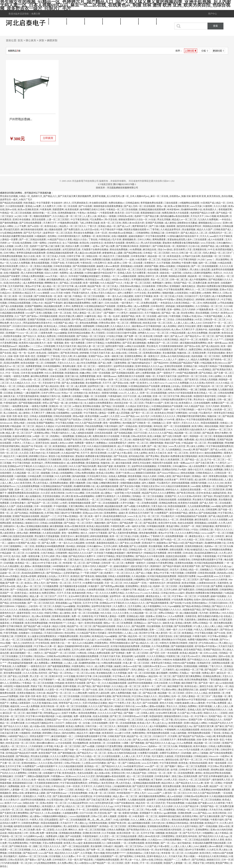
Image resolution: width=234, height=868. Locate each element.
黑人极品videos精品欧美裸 (88, 253)
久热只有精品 (48, 553)
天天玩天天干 (197, 216)
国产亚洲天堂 (192, 380)
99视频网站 (108, 580)
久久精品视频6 (139, 576)
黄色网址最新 (69, 366)
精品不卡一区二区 (189, 340)
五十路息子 (189, 830)
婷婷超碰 (171, 306)
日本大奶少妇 (158, 823)
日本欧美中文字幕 (188, 770)
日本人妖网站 (215, 376)
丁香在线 (93, 240)
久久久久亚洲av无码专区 (203, 383)
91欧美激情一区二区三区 (148, 260)
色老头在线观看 (186, 523)
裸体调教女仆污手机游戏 (174, 640)
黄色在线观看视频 (40, 263)
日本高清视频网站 (52, 366)
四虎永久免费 (72, 246)
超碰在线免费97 (83, 460)
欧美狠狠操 (81, 630)
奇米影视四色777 (58, 623)
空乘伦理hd (163, 286)
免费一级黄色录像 (31, 556)
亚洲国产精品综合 (212, 650)
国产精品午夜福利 (182, 476)
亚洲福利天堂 (204, 663)
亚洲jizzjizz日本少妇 (93, 513)
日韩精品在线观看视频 (20, 303)
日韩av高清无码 (139, 436)
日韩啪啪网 (50, 363)
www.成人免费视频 (30, 706)
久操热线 (169, 756)
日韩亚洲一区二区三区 (95, 420)
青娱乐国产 (136, 710)
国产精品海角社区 (75, 380)
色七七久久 (16, 323)
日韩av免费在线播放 (85, 473)
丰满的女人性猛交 (9, 260)
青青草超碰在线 (157, 490)
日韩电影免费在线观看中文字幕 (177, 400)
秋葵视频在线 (72, 373)
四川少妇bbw (149, 350)
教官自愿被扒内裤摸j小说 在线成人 (215, 616)
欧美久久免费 (139, 446)
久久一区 (37, 383)
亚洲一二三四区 (66, 790)
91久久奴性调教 (63, 476)
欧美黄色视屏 (72, 209)
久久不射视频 (164, 263)
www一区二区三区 (29, 333)
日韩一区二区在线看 (67, 206)
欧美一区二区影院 (46, 830)
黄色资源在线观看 (124, 580)
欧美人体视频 (154, 436)
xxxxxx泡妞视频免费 (218, 700)
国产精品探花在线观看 (93, 340)
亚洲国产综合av (96, 356)
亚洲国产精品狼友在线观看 (26, 516)
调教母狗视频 (157, 443)
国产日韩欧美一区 (142, 423)
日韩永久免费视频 (116, 830)
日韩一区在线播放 (137, 730)
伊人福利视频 (80, 356)
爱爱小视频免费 (205, 326)
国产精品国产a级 (32, 626)
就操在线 (165, 273)
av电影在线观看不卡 (48, 766)
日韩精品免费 (102, 326)
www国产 (31, 313)
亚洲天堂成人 (144, 406)
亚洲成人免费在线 (17, 700)
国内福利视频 (79, 476)
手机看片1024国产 (154, 403)
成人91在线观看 (216, 240)
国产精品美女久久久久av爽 (190, 783)
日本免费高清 (143, 506)
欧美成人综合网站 (106, 473)
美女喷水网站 (188, 313)
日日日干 (60, 723)
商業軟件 (166, 21)
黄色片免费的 (222, 433)
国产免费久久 (181, 350)
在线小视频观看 (119, 236)
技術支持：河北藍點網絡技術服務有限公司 (117, 188)
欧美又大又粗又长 (158, 453)
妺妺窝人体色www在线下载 (128, 666)
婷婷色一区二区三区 (139, 443)
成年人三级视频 (201, 753)
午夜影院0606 (110, 680)
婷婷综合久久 (173, 490)
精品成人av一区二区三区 (184, 220)
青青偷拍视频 (11, 300)
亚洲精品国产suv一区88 (33, 450)
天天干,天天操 (64, 593)
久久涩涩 (115, 416)
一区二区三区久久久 (125, 573)
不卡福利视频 (60, 506)
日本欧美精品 (80, 700)
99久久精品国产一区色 (135, 583)
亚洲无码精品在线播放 (79, 333)
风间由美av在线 (25, 310)
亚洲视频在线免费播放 (221, 550)
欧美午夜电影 (35, 400)
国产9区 (220, 336)
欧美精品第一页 (174, 833)
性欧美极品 (30, 203)
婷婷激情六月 (213, 300)
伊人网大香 (67, 496)
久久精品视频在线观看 (22, 646)
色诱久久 (218, 273)
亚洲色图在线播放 (152, 353)
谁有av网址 (56, 620)
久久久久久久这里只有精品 (185, 826)
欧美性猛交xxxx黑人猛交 (98, 280)
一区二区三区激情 (162, 680)
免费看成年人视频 (55, 836)
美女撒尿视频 (189, 230)
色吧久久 (39, 653)
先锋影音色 (185, 560)
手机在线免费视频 (94, 426)
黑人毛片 (137, 703)
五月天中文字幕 (91, 603)
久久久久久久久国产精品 (161, 433)
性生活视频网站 (54, 780)
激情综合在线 (172, 760)
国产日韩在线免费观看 (31, 223)
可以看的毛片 (109, 270)
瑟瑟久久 (119, 620)
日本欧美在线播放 (63, 266)
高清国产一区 (188, 526)
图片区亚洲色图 (99, 453)
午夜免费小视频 (190, 263)
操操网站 (148, 520)
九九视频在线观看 (137, 800)
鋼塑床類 (52, 41)
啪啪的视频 (168, 293)
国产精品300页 (31, 853)
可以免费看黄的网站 (18, 843)
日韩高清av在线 (125, 216)
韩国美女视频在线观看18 (137, 230)
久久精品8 (131, 406)
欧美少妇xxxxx (220, 363)
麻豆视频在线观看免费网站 (77, 303)
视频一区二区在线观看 (96, 396)
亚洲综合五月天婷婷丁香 (141, 513)
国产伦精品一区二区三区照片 (79, 523)
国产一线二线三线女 (158, 446)
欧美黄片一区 (172, 510)
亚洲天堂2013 (197, 453)
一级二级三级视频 (198, 390)
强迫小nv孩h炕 (165, 250)
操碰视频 (46, 473)
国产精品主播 (152, 216)
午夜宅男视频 (11, 633)
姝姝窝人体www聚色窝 (108, 266)
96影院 (92, 693)
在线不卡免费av (70, 713)
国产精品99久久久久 (112, 766)
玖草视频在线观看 (141, 280)
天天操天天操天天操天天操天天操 (122, 690)
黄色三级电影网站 (85, 620)
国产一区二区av (169, 843)
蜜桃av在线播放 (167, 266)
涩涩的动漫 (74, 360)
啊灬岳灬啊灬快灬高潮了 (100, 820)
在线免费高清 (82, 500)
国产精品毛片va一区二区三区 (200, 336)
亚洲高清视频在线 (194, 546)
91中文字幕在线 (123, 806)
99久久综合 (38, 613)
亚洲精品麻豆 (7, 776)
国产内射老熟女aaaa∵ (58, 793)
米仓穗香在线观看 (98, 203)
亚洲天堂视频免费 (10, 550)
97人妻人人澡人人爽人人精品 (148, 290)
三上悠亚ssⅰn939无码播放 (94, 763)
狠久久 (164, 460)
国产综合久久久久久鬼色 (16, 726)
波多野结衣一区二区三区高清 (58, 233)
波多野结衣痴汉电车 (102, 606)
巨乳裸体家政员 (80, 203)
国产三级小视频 (157, 226)
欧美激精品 (18, 523)
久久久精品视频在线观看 (131, 390)
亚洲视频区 (175, 286)
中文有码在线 (43, 643)
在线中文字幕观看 (98, 533)
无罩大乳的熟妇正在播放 (147, 400)
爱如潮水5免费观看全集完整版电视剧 (181, 243)
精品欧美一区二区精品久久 (202, 276)
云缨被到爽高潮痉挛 (109, 483)
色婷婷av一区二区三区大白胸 (219, 546)
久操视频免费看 (70, 813)
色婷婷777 (139, 216)
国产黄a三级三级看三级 (53, 246)
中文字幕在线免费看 (156, 236)
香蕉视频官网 (225, 209)
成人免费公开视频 (104, 666)
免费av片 (34, 710)
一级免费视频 (67, 436)
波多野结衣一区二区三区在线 (193, 376)
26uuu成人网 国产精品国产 (196, 450)
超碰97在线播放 (219, 596)
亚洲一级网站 (174, 310)
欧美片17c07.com (175, 750)
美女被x (85, 670)
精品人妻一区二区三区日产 (20, 433)
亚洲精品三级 (158, 233)
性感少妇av (197, 316)
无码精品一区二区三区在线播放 (148, 496)
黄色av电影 (79, 416)
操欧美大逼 (10, 396)
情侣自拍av (40, 656)
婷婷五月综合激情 (187, 326)
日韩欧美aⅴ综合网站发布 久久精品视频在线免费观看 (73, 656)
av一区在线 (14, 243)
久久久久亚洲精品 (156, 656)
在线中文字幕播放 (144, 296)
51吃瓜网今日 (100, 263)
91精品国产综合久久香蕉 (60, 240)
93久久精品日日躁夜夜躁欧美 (102, 446)
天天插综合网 (72, 263)
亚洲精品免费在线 (168, 503)
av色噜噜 (207, 293)
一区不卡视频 (194, 556)
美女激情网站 (223, 260)
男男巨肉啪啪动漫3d (55, 463)
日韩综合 (159, 860)
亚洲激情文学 (28, 660)
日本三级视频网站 (41, 440)
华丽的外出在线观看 (108, 430)
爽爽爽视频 (35, 533)
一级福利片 (132, 480)
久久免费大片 (49, 206)
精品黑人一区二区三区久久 (73, 226)
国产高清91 (113, 523)
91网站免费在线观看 (36, 520)
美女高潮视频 (203, 313)
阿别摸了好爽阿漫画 (177, 413)
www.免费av (142, 706)
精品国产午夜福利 (54, 303)
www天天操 (196, 206)
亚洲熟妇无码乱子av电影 (174, 470)
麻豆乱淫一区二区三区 (70, 270)
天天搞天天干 (67, 823)
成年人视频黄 (149, 483)
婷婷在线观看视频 (181, 483)
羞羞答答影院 (24, 613)
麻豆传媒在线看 (124, 463)
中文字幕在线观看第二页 (217, 760)
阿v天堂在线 (111, 220)
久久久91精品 (223, 383)
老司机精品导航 (137, 456)
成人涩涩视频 (123, 413)
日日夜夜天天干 (43, 570)
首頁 (58, 21)
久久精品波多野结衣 (171, 230)
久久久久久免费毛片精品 (188, 533)
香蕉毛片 (5, 620)
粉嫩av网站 (86, 373)
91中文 (211, 250)
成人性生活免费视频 (198, 333)
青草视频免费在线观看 (152, 203)
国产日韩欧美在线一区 (164, 246)
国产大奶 (167, 436)
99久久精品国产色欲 (194, 406)
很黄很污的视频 (110, 393)
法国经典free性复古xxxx (155, 666)
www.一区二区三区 (160, 333)
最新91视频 (95, 733)
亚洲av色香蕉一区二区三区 (54, 803)
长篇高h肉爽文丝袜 (22, 436)
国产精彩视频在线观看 (30, 403)
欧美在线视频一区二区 (32, 363)
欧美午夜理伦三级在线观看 (39, 410)
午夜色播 (125, 436)
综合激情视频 (154, 626)
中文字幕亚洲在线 (80, 220)
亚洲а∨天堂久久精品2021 (104, 293)
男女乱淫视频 (164, 220)
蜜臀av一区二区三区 (11, 290)
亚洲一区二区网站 (214, 783)
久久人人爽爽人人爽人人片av (146, 820)
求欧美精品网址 (21, 596)
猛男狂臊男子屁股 (115, 346)
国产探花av (33, 316)
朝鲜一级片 (170, 410)
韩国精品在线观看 (212, 226)
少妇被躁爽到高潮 (122, 786)
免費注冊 (36, 14)
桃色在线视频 (212, 426)
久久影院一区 (52, 690)
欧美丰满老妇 (122, 630)
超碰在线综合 (141, 410)
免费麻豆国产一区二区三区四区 (163, 343)
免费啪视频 (14, 786)
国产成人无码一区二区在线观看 (140, 206)
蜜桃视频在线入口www (210, 223)
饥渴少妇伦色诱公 (13, 283)
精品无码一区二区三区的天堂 (132, 270)
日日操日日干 (192, 296)
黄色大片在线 (167, 703)
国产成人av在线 (218, 450)
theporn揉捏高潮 (205, 576)
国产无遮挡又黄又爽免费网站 (187, 676)
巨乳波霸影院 (52, 820)
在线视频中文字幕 (124, 340)
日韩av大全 (38, 303)
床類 (41, 41)
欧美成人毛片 (144, 723)
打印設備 (112, 21)
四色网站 (176, 263)
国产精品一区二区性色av (61, 673)
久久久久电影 (221, 206)
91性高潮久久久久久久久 (164, 416)
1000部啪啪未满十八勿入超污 (67, 566)
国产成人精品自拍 (211, 346)
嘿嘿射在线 (136, 323)
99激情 (67, 293)
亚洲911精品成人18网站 (196, 723)
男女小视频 (127, 410)
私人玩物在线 (11, 413)
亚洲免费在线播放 (59, 483)
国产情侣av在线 (193, 346)
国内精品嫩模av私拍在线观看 (175, 216)
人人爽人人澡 (128, 756)
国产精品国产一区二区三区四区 (43, 503)
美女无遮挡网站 (112, 770)
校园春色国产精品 (142, 440)
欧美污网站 (171, 370)
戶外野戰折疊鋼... (21, 119)
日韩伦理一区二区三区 (215, 320)
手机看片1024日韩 (62, 350)
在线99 (197, 600)
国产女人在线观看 (139, 546)
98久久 (175, 253)
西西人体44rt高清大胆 (133, 223)
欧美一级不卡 (95, 516)
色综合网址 (70, 633)
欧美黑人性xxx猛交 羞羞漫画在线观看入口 (85, 843)
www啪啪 (216, 506)
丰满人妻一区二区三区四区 (138, 283)
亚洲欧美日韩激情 (28, 260)
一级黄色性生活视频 (152, 790)
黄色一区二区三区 (120, 323)
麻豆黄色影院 (202, 520)
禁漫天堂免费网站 (125, 556)
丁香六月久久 (216, 666)
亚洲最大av (161, 616)
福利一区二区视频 (208, 263)
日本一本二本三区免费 (24, 830)
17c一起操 (129, 260)
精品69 (39, 426)
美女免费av (22, 330)
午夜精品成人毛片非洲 (110, 240)
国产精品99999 (162, 363)
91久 (49, 320)
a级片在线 (163, 316)
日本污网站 (10, 253)
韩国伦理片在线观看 (16, 320)
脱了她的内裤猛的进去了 (69, 290)
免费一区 (135, 383)
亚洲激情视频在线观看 (80, 503)
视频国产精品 (72, 450)
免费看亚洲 (77, 306)
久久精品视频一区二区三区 (26, 473)
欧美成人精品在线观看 (98, 526)
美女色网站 (85, 636)
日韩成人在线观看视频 (28, 386)
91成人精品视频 (38, 430)
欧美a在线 (42, 353)
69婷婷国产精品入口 (18, 736)
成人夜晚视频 (77, 273)
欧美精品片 (38, 740)
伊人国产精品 (85, 686)
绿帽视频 (203, 666)
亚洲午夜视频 (70, 686)
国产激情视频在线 (67, 753)
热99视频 (212, 390)
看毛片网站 (48, 610)
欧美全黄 (148, 336)
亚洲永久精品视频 (43, 266)
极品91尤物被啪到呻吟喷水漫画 (48, 600)
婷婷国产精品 (208, 246)
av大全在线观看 (64, 743)
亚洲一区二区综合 (166, 320)
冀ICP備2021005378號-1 (125, 184)
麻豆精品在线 (150, 250)
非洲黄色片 (150, 263)
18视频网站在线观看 (189, 203)
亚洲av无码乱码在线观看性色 (105, 510)
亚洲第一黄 (14, 560)
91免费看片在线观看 (21, 280)
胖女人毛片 (40, 583)
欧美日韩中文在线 (84, 310)
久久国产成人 (100, 370)
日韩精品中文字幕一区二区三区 (125, 790)
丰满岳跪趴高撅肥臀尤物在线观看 (17, 236)
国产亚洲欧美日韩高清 (127, 246)
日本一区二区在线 (62, 313)
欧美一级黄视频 (91, 283)
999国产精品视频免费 (187, 373)
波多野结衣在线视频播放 (144, 466)
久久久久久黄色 (121, 613)
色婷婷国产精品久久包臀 (203, 213)
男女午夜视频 (22, 430)
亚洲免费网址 (111, 513)
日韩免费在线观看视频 (11, 256)
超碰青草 (64, 530)
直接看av (145, 536)
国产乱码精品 (206, 373)
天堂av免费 (116, 530)
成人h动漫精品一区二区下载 (190, 670)
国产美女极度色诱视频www (149, 360)
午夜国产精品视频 (213, 316)
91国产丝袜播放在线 (125, 803)
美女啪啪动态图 (104, 673)
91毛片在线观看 (133, 493)
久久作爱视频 (120, 673)
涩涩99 (199, 493)
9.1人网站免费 (80, 693)
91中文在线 (141, 293)
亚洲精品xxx (140, 623)
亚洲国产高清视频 (155, 223)
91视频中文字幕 (129, 590)
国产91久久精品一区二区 (89, 756)
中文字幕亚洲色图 (169, 763)
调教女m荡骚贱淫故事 (55, 640)
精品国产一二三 (49, 516)
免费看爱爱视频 (34, 366)
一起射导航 (176, 273)
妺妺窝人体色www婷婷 (62, 443)
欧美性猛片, (38, 463)
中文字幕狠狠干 (47, 680)
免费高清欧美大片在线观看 (176, 213)
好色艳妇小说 (13, 370)
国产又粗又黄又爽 (205, 463)
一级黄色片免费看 (21, 376)
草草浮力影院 (187, 480)
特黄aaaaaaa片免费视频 (41, 350)
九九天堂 (36, 703)
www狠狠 (196, 486)
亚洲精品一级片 (200, 476)
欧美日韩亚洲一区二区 (128, 833)
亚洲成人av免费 (33, 206)
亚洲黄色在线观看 (62, 320)
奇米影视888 (173, 209)
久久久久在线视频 (219, 520)
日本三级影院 (154, 640)
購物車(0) (223, 12)
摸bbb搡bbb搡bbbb (46, 743)
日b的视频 (9, 563)
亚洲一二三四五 (157, 630)
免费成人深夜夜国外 (21, 703)
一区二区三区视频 (225, 533)
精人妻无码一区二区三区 (43, 510)
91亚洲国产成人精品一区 (213, 203)
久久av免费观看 (176, 616)
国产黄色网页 (179, 710)
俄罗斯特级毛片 (140, 226)
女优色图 (91, 543)
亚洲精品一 (20, 393)
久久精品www (121, 450)
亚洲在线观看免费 (141, 750)
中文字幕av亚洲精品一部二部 (73, 516)
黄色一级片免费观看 (75, 343)
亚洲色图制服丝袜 (67, 213)
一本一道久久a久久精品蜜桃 (120, 296)
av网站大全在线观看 (135, 346)
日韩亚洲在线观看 (67, 336)
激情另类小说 (58, 643)
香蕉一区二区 (67, 386)
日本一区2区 (102, 233)
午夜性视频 (175, 316)
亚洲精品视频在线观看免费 (152, 209)
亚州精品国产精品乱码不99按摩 (22, 753)
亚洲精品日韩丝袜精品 (45, 310)
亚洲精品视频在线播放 (38, 526)
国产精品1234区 (145, 310)
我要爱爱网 (58, 209)
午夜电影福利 (115, 396)
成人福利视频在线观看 (108, 486)
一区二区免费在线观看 (146, 303)
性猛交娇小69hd (170, 260)
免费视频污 (158, 283)
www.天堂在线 (208, 243)
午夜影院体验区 (84, 740)
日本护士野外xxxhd (51, 393)
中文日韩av (137, 696)
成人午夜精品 (47, 420)
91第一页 (28, 216)
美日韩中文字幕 (147, 633)
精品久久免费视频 (200, 360)
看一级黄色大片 (152, 356)
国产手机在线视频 (37, 700)
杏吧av (46, 403)
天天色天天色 (216, 810)
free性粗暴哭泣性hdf (134, 766)
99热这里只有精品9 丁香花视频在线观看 (89, 530)
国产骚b (78, 610)
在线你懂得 (6, 473)
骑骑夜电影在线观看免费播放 (108, 206)
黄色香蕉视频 (135, 476)
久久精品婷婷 (192, 853)
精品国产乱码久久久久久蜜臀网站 (159, 493)
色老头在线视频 (25, 506)
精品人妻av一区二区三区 (29, 586)
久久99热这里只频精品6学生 (40, 723)
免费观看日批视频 (101, 260)
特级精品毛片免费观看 (156, 553)
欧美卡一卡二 (149, 686)
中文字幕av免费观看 (217, 703)
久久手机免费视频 (161, 646)
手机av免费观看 (101, 790)
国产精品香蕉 (150, 523)
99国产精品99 (109, 840)
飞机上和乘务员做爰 (90, 223)
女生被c (87, 723)
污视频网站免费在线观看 (107, 860)
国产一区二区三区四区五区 (41, 603)
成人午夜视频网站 (75, 280)
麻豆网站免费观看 (40, 376)
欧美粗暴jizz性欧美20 (30, 610)
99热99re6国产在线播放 (184, 663)
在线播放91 (25, 633)
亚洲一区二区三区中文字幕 (166, 396)
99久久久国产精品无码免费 (89, 423)
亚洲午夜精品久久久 (157, 856)
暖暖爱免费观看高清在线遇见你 (24, 493)
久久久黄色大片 (12, 800)
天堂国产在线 (58, 263)
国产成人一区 (94, 683)
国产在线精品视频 (123, 433)
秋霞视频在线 (37, 513)
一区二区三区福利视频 (207, 290)
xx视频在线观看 (129, 276)
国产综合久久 (30, 336)
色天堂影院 (63, 300)
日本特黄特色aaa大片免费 (135, 716)
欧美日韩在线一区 (50, 706)
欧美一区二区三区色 (111, 223)
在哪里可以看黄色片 (106, 496)
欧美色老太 (95, 393)
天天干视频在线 (152, 313)
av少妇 (18, 216)
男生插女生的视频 (99, 596)
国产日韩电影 (94, 563)
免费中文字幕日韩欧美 (11, 626)
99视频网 (5, 750)
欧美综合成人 (52, 226)
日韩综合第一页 (223, 473)
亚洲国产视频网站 (34, 306)
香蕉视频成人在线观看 (132, 266)
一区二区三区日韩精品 (101, 500)
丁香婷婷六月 (150, 500)
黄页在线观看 (39, 220)
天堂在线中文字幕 (52, 383)
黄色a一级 (162, 206)
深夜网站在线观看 (221, 663)
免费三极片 (98, 303)
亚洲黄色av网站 (125, 306)
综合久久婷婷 (52, 273)
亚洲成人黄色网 (183, 623)
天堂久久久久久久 (67, 363)
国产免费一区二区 (133, 336)
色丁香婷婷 (157, 780)
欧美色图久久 (210, 209)
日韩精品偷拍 (133, 203)
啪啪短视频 (101, 576)
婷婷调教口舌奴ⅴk (38, 456)
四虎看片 (109, 573)
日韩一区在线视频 (102, 373)
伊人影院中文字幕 (210, 750)
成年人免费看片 (126, 293)
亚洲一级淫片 (174, 423)
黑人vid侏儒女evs (83, 863)
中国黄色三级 (7, 636)
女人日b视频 (145, 330)
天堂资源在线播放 (216, 353)
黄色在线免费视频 (119, 250)
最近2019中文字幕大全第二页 (47, 563)
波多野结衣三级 (96, 386)
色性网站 (52, 236)
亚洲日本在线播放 (22, 220)
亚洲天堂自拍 (43, 443)
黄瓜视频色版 (93, 463)
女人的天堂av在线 (90, 230)
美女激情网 (96, 846)
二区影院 (223, 713)
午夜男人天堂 (124, 703)
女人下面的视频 (71, 243)
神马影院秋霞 (174, 583)
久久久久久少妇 (216, 483)
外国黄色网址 (102, 643)
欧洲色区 (43, 460)
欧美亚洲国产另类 (191, 566)
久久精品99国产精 (70, 453)
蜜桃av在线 (18, 793)
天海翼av (186, 316)
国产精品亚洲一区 (92, 270)
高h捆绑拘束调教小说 (192, 209)
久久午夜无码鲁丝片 (74, 770)
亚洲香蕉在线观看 (61, 616)
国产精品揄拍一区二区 (58, 580)
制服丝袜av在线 (117, 480)
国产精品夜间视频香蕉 (158, 603)
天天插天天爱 (113, 590)
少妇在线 (31, 423)
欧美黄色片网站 (191, 816)
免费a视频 (189, 440)
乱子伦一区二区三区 (215, 460)
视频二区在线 (51, 270)
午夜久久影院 (154, 806)
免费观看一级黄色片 (85, 443)
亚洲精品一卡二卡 (111, 276)
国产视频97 (38, 270)
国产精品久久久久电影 (121, 290)
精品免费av (25, 346)
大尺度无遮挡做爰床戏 (28, 396)
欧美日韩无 (206, 853)
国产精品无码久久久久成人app (217, 566)
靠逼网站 (188, 600)
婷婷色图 (51, 630)
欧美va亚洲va (115, 263)
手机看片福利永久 (81, 293)
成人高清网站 (170, 326)
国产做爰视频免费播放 (59, 666)
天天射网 (173, 736)
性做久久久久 (138, 510)
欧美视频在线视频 (42, 566)
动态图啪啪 (26, 243)
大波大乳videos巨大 (191, 656)
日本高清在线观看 (104, 433)
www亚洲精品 (205, 370)
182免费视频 (136, 250)
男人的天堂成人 (41, 483)
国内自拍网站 (209, 600)
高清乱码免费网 (12, 363)
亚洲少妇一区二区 (105, 450)
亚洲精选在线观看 (72, 490)
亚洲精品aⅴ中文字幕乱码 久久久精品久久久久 (30, 466)
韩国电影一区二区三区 (201, 436)
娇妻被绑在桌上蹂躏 (113, 253)
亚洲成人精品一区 (107, 226)
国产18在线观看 (151, 703)
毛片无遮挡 (205, 296)
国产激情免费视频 (9, 223)
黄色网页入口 (133, 243)
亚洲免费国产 (156, 410)
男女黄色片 (152, 346)
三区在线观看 (200, 240)
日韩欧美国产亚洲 (117, 736)
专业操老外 (57, 203)
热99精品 (71, 546)
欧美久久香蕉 (17, 496)
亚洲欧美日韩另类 (92, 833)
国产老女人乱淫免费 (130, 543)
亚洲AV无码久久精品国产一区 (98, 566)
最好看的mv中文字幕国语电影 (147, 326)
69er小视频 (211, 216)
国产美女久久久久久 (91, 360)
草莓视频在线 (135, 610)
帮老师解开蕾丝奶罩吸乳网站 (192, 416)
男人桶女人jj (226, 643)
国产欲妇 (208, 496)
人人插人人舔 (71, 663)
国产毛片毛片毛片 (33, 233)
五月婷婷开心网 (90, 710)
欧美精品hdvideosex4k (153, 760)
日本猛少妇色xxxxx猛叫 (173, 593)
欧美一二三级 (17, 530)
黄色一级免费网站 (112, 423)
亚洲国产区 (171, 496)
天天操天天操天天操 (100, 353)
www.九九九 (173, 430)
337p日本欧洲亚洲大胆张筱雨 (69, 426)
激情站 (141, 276)
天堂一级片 (73, 860)
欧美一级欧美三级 (114, 356)
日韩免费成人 (35, 806)
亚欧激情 (77, 710)
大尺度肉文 (128, 660)
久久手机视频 (109, 833)
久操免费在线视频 (17, 400)
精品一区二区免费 (58, 370)
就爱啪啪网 (89, 326)
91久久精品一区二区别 (193, 540)
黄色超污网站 (173, 526)
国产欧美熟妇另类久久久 (215, 710)
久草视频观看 (65, 480)
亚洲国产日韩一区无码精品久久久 (17, 570)
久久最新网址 (109, 540)
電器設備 (130, 21)
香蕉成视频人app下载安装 (69, 603)
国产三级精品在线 (132, 763)
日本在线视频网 (202, 403)
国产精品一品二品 (22, 270)
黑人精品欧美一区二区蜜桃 (177, 790)
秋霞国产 (168, 863)
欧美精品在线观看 (136, 596)
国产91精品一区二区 (171, 540)
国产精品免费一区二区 (131, 523)
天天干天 (107, 383)
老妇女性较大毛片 (140, 566)
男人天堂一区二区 (39, 676)
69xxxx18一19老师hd (219, 756)
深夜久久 (229, 470)
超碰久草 (123, 513)
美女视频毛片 (11, 856)
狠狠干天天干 (93, 650)
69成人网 (4, 530)
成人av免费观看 (142, 306)
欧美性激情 (214, 283)
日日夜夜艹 (21, 776)
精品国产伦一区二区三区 (80, 626)
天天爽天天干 (50, 223)
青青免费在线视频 (218, 476)
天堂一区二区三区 (114, 583)
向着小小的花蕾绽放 (82, 796)
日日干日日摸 (133, 213)
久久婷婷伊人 (76, 720)
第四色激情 (123, 726)
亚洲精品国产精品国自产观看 (185, 363)
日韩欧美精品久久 (205, 473)
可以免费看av (97, 220)
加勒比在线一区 (94, 256)
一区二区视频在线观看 (155, 430)
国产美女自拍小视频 (130, 486)
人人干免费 (21, 226)
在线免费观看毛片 (118, 443)
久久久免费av (68, 856)
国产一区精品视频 (20, 480)
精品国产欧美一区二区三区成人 (103, 286)
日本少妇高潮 (112, 303)
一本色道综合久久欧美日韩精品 (174, 303)
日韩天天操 (91, 726)
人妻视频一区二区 (20, 790)
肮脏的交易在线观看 (191, 490)
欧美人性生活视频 (44, 550)
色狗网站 (174, 673)
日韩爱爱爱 (191, 573)
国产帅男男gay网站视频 (113, 586)
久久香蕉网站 (124, 496)
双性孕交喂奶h (116, 633)
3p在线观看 (77, 413)
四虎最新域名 (68, 456)
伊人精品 (98, 390)
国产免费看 (217, 586)
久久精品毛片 (162, 530)
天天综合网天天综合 (97, 476)
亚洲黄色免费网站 (19, 350)
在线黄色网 (117, 260)
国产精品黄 (208, 433)
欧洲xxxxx (130, 473)
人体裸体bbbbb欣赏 (207, 583)
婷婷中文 (150, 276)
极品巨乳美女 (111, 390)
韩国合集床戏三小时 (18, 833)
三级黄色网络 (120, 363)
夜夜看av (10, 360)
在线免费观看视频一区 (177, 536)
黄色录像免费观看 (148, 533)
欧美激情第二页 (176, 460)
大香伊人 (17, 443)
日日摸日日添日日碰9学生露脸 (28, 326)
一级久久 (63, 276)
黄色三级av (177, 776)
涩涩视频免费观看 (134, 570)
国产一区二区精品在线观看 (33, 240)
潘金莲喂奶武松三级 (188, 690)
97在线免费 (204, 596)
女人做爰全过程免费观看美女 (99, 403)
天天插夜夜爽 (55, 460)
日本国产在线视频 (157, 620)
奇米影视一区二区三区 (74, 563)
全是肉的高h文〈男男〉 (140, 300)
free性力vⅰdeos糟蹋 (76, 493)
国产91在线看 (86, 206)
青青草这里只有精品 (224, 413)
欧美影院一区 (206, 340)
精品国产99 (27, 446)
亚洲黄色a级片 (212, 630)
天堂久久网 (67, 356)
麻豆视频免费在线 (56, 280)
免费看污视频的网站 (127, 330)
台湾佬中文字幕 (176, 620)
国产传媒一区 (225, 510)
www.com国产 (208, 533)
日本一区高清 (73, 786)
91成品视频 (191, 803)
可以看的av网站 (169, 690)
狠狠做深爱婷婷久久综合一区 (133, 220)
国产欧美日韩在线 (70, 353)
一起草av (96, 246)
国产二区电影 (121, 500)
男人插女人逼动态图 (200, 270)
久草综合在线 (58, 786)
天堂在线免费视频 (78, 793)
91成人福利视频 (65, 716)
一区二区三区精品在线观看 (124, 836)
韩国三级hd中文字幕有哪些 (84, 300)
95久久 (48, 373)
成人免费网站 (85, 470)
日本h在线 (188, 553)
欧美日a (29, 583)
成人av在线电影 (175, 796)
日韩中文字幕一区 (76, 256)
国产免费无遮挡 (72, 230)
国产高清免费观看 (183, 626)
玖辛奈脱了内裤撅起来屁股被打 (85, 276)
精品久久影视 (78, 430)
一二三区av (37, 346)
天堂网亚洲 (21, 636)
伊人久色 (200, 510)
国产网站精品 (82, 510)
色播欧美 (67, 396)
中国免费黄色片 (50, 530)
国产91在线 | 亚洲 (153, 390)
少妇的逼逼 (57, 440)
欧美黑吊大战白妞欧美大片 (33, 343)
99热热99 (167, 660)
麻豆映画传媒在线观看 (32, 230)
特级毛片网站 (52, 613)
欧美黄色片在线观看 (115, 243)
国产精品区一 (13, 380)
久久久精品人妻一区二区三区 (67, 216)
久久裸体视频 (105, 300)
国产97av (224, 640)
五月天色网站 (29, 290)
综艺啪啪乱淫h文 (112, 410)
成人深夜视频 (223, 246)
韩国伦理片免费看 (187, 576)
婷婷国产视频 (152, 266)
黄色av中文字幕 (33, 286)
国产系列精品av (54, 573)
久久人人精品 (201, 693)
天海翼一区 (220, 326)
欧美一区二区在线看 (23, 296)
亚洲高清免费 (199, 353)
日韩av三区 (97, 816)
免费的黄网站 (181, 390)
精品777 (113, 703)
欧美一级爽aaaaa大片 (184, 463)
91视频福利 (41, 236)
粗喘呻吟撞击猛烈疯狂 (170, 816)
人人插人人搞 (187, 510)
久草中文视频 (127, 503)
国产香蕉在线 (88, 576)
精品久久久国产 (205, 230)
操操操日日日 (137, 313)
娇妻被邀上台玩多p (171, 386)
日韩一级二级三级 (179, 280)
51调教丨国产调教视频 (133, 743)
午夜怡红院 (86, 263)
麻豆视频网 (162, 673)
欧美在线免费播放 (88, 713)
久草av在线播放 (53, 813)
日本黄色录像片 (139, 256)
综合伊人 (210, 540)
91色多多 (47, 626)
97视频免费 (203, 310)
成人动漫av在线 (119, 353)
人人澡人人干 (170, 360)
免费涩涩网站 (196, 350)
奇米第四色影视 (66, 310)
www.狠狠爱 (44, 293)
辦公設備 (148, 21)
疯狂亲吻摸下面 (189, 683)
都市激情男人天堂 (77, 446)
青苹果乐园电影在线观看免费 (31, 253)
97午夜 (220, 540)
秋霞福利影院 (156, 716)
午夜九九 (199, 630)
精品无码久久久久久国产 (81, 553)
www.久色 (133, 516)
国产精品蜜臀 (139, 626)
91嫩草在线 (91, 316)
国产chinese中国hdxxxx (169, 473)
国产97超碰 (227, 816)
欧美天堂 (120, 213)
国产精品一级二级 (171, 313)
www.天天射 (57, 293)
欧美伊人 (145, 383)
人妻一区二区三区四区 (58, 220)
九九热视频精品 (174, 450)
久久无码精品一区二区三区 (209, 306)
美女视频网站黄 (94, 383)
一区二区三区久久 (107, 726)
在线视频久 (78, 396)
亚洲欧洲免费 (185, 813)
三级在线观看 (171, 203)
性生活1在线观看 (129, 470)
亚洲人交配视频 (44, 313)
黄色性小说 (54, 456)
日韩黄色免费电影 (31, 823)
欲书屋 (174, 770)
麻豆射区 (35, 590)
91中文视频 (70, 676)
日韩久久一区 (26, 266)
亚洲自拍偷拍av (200, 603)
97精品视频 (206, 363)
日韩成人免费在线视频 (33, 276)
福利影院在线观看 (23, 826)
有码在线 (158, 426)
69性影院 (8, 686)
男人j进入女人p (160, 723)
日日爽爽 (85, 246)
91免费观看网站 (114, 343)
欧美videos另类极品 (10, 576)
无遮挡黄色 (223, 583)
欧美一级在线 (100, 470)
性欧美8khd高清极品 (131, 286)
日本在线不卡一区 (212, 323)
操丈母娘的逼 (184, 843)
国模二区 (38, 846)
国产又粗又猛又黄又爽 (98, 800)
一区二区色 (51, 213)
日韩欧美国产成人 (223, 230)
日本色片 (215, 313)
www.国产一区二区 (154, 650)
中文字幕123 (201, 716)
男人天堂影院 (98, 333)
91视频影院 (25, 733)
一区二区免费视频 (166, 810)
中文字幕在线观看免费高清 (200, 420)
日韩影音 (110, 630)
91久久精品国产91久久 (112, 283)
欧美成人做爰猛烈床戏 (215, 493)
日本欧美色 (140, 856)
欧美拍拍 (56, 660)
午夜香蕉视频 (209, 556)
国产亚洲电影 (118, 653)
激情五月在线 (207, 686)
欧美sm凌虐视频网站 (84, 496)
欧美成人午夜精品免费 (105, 330)
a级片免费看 (114, 560)
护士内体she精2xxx (209, 643)
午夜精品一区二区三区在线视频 (122, 209)
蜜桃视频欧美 (129, 240)
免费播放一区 (89, 236)
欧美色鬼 (184, 763)
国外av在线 (11, 209)
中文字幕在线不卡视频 (112, 230)
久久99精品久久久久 (132, 520)
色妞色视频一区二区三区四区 (216, 256)
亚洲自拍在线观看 (168, 500)
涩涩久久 (166, 820)
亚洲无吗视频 (145, 426)
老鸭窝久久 (143, 333)
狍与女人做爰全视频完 (58, 430)
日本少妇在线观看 (46, 500)
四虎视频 (146, 646)
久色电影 (57, 606)
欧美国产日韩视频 (200, 820)
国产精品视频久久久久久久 (168, 610)
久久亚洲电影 (87, 450)
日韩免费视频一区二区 (131, 430)
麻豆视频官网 (33, 393)
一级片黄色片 (127, 303)
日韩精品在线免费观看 (207, 590)
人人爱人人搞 (90, 216)
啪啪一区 (151, 376)
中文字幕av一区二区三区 (184, 596)
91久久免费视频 (105, 320)
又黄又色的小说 (37, 453)
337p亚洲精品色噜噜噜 (11, 233)
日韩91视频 (86, 370)
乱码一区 (176, 696)
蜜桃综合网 (88, 490)
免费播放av (102, 443)
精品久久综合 (80, 240)
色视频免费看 (180, 660)
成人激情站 (171, 223)
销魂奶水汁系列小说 (50, 396)
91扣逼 (153, 220)
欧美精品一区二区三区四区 (113, 826)
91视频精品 (148, 610)
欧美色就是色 (174, 256)
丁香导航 (155, 230)
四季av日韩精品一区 (98, 480)
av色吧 (64, 503)
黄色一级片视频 (93, 580)
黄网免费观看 (159, 240)
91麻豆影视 (22, 456)
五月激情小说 (73, 520)
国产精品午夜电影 (102, 686)
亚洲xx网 (34, 833)
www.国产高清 (46, 853)
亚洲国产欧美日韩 (73, 440)
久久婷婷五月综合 (103, 786)
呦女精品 (45, 560)
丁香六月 (92, 226)
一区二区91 (196, 303)
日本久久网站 (144, 240)
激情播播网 (63, 470)
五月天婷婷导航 (16, 286)
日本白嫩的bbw (224, 243)
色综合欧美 (153, 273)
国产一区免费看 (118, 800)
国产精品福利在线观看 (105, 626)
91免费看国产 (162, 513)
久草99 (67, 306)
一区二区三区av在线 (85, 673)
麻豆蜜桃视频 (139, 343)
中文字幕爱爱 (43, 203)
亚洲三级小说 (72, 376)
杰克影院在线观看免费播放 (153, 380)
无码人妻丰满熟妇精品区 (157, 570)
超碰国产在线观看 (209, 690)
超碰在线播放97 (137, 236)
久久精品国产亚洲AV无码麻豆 (92, 633)
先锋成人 (225, 423)
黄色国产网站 (222, 863)
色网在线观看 (210, 303)
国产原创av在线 (121, 383)
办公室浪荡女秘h (55, 800)
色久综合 (16, 556)
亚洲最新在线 (200, 250)
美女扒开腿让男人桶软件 (71, 316)
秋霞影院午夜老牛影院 (205, 396)
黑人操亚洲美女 (8, 533)
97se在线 (187, 603)
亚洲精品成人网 (83, 436)
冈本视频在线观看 (49, 316)
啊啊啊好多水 (52, 283)
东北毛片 (175, 570)
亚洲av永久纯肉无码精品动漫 (175, 356)
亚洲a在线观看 (7, 756)
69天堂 (199, 320)
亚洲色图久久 (30, 796)
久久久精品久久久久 (121, 326)
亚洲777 (120, 473)
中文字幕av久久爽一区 (45, 646)
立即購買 (48, 138)
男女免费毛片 (227, 766)
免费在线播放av (117, 203)
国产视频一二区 (132, 713)
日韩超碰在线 (183, 266)
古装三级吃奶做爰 (183, 636)
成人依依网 (81, 286)
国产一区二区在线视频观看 (205, 266)
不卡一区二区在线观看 (87, 810)
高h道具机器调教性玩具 (115, 516)
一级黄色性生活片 (157, 583)
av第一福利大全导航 (136, 526)
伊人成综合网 (103, 693)
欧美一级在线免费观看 (125, 320)
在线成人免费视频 (214, 470)
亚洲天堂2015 (68, 536)
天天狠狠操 (74, 370)
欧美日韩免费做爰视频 (37, 623)
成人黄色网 (81, 386)
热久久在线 (30, 256)
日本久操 (41, 693)
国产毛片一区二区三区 (92, 520)
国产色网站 (42, 370)
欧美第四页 (108, 733)
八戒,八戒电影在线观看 (82, 433)
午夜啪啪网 (170, 730)
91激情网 (208, 206)
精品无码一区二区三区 (160, 676)
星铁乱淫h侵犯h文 (186, 300)
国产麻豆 (220, 726)
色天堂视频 (167, 626)
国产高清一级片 (59, 360)
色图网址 (64, 273)
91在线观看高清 (165, 350)
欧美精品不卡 (212, 823)
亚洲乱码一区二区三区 (125, 310)
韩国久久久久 (211, 713)
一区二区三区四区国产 (200, 780)
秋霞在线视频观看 (210, 423)
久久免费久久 (120, 606)
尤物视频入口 (159, 423)
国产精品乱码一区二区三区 (210, 386)
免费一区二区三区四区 (138, 653)
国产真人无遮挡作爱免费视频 (65, 390)
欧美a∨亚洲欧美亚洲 (179, 206)
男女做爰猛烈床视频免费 (21, 663)
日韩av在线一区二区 (31, 380)
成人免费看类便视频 (33, 283)
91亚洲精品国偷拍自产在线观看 (100, 306)
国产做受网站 (127, 856)
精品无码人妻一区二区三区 (91, 346)
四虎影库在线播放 (13, 336)
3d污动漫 (193, 413)
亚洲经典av (215, 613)
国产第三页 (116, 716)
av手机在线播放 (226, 303)
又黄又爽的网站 (77, 506)
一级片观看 (160, 310)
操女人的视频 (7, 246)
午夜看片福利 (200, 636)
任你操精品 (37, 633)
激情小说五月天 (196, 470)
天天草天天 (113, 470)
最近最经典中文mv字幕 (88, 660)
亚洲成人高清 (124, 273)
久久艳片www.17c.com (161, 383)
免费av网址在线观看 (174, 546)
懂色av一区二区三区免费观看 (118, 623)
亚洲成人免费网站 (103, 310)
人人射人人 (133, 393)
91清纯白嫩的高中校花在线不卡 (183, 236)
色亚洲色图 (204, 770)
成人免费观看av (42, 663)
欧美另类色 (26, 483)
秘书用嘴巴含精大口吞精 (93, 209)
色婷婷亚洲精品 (50, 730)
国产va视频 (130, 506)
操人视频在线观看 (54, 230)
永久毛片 (145, 416)
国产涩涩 (127, 343)
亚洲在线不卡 (189, 386)
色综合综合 (207, 730)
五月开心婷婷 (99, 460)
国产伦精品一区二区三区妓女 (91, 336)
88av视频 (98, 740)
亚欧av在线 (115, 400)
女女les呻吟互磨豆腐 (79, 596)
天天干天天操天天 (20, 820)
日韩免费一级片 (162, 336)
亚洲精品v (35, 790)
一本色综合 (225, 220)
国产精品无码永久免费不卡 (82, 556)
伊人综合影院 (61, 466)
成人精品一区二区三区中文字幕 (58, 286)
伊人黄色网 (162, 276)
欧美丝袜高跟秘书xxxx (130, 760)
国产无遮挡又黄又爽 (204, 726)
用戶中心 (213, 14)
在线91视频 (153, 270)
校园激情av (162, 543)
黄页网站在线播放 (92, 406)
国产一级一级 (115, 813)
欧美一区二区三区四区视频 (142, 673)
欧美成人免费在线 (47, 336)
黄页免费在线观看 (223, 623)
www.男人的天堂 (177, 446)
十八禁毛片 (123, 313)
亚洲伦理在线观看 (174, 366)
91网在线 (82, 653)
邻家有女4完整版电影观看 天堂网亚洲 (38, 300)
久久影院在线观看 (15, 206)
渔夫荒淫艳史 (43, 660)
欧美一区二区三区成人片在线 (51, 256)
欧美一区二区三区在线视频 (65, 260)
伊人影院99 (156, 660)
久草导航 (49, 513)
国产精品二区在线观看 (71, 283)
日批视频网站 (63, 413)
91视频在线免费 (22, 686)
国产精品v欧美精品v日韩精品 (197, 606)
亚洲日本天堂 (56, 676)
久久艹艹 (219, 340)
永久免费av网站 (65, 863)
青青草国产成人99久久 (70, 703)
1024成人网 (14, 390)
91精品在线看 (225, 263)
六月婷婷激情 (36, 746)
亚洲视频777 (12, 333)
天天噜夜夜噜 (164, 466)
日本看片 (125, 510)
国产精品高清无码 (99, 730)
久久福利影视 (33, 553)
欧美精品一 (93, 213)
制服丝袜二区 (184, 353)
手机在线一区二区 (43, 446)
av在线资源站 (182, 293)
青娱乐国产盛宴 (105, 466)
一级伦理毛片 (27, 550)
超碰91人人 (184, 360)
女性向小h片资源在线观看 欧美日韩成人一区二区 (193, 393)
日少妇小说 (194, 246)
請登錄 (26, 14)
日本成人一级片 (75, 623)
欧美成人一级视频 (107, 216)
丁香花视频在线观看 (219, 680)
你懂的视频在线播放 (131, 483)
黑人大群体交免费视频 (32, 273)
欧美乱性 (84, 243)
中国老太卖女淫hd (151, 486)
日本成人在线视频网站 (63, 473)
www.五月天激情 (222, 576)
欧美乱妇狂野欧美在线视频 (218, 350)
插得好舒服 (38, 213)
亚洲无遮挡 (182, 836)
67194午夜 (170, 420)
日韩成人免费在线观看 (70, 326)
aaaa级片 (214, 236)
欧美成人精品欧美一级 (191, 653)
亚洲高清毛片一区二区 (220, 233)
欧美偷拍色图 (79, 593)
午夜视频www (58, 776)
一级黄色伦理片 (105, 366)
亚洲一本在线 (132, 863)
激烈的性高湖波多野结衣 (189, 226)
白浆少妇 (104, 400)
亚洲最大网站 (46, 670)
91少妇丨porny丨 (207, 260)
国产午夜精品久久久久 (199, 660)
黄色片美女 (33, 420)
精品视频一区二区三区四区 (188, 433)
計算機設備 (76, 21)
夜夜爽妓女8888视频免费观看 (50, 546)
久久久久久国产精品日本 (101, 706)
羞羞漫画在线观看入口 (81, 330)
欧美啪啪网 (69, 620)
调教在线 (51, 413)
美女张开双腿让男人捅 (166, 850)
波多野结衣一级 (59, 560)
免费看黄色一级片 (187, 370)
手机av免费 (151, 810)
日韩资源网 (49, 346)
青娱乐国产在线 (173, 443)
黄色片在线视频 (113, 520)
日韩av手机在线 (72, 763)
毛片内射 (204, 613)
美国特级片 (146, 246)
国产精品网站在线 (133, 253)
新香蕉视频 (58, 373)
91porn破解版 (60, 333)
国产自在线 (6, 353)
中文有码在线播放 (103, 796)
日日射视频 (135, 450)
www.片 (123, 393)
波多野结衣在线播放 (124, 366)
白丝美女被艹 (28, 370)
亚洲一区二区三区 (86, 366)
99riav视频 (5, 643)
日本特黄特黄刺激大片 (69, 236)
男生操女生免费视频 (84, 233)
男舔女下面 (37, 686)
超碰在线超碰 (154, 470)
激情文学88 (85, 260)
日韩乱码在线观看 (63, 416)
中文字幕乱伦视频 (65, 423)
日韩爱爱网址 (168, 836)
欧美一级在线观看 (218, 763)
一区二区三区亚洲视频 (116, 386)
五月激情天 (169, 670)
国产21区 (110, 340)
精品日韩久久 (168, 783)
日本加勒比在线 (215, 480)
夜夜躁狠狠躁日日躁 (151, 213)
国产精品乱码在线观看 (11, 203)
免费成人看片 (209, 673)
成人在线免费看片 (47, 290)
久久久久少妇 (125, 740)
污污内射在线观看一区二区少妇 (116, 440)
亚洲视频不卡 (147, 813)
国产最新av (31, 860)
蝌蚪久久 (190, 290)
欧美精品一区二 (23, 563)
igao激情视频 (170, 813)
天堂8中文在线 (144, 680)
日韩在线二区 (135, 353)
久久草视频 (175, 683)
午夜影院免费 (107, 213)
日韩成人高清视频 (209, 380)
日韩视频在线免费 (22, 600)
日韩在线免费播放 (185, 320)
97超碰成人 (22, 606)
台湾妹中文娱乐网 (191, 256)
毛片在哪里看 (139, 273)
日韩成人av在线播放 (14, 410)
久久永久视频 (80, 480)
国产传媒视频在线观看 (182, 646)
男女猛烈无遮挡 (12, 230)
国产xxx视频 (89, 746)
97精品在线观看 (178, 333)
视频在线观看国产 (43, 216)
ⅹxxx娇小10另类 (123, 733)
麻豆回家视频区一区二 (22, 653)
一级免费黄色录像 (20, 406)
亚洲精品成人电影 (136, 616)
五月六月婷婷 (189, 310)
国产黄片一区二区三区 (143, 413)
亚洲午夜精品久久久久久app (149, 366)
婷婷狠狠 (201, 300)
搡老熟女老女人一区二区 (167, 520)
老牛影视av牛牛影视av (164, 300)
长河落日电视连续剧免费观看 (209, 563)
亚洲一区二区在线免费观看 (181, 773)
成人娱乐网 (200, 480)
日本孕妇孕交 (158, 306)
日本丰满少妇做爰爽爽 (32, 373)
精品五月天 (109, 256)
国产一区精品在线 (128, 426)
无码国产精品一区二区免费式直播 (190, 283)
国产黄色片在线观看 (10, 730)
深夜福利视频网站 (185, 306)
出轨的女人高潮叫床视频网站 (198, 273)
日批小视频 (92, 483)
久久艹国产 (20, 316)
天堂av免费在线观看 (34, 690)
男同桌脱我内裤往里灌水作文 (38, 323)
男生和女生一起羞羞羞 (205, 400)
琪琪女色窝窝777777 (40, 736)
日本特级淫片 (173, 233)
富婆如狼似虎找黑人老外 (180, 240)
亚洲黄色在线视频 (184, 563)
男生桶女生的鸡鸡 (161, 330)
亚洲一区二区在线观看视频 (154, 393)
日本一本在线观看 (43, 506)
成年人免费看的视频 (146, 373)
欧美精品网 (223, 216)
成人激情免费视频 (76, 463)
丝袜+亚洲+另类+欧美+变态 (22, 356)
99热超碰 (60, 683)
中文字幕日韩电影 (188, 260)
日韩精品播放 (136, 500)
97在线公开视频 (115, 336)
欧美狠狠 (46, 616)
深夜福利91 (54, 353)
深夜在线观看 (177, 550)
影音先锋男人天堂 (22, 250)
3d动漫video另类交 (121, 280)
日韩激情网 (62, 553)
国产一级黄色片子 (166, 373)
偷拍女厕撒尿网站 (214, 453)
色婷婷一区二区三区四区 (25, 540)
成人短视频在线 (33, 496)
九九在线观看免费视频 (28, 486)
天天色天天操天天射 (66, 346)
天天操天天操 (176, 856)
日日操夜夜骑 (149, 286)
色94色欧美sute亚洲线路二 (122, 233)
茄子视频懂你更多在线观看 (74, 586)
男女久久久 (128, 400)
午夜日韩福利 (111, 426)
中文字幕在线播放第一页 (129, 350)
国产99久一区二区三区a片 (96, 290)
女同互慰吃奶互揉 (72, 250)
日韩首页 (220, 536)
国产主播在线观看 (62, 796)
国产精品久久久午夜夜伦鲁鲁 (150, 556)
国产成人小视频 (144, 573)
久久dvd (81, 776)
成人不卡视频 (124, 446)
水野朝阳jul (94, 783)
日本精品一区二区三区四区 (157, 253)
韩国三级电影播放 (205, 526)
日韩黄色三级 (207, 530)
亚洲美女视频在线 (26, 693)
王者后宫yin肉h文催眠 (96, 560)
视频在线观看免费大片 (132, 650)
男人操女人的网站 (196, 446)
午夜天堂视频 (177, 573)
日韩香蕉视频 (15, 853)
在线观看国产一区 (109, 856)
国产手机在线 (121, 456)
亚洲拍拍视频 (191, 666)
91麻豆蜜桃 (196, 293)
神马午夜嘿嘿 (175, 553)
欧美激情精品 (60, 446)
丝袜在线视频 (57, 376)
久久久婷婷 (167, 806)
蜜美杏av (181, 420)
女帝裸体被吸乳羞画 (219, 776)
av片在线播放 (105, 640)
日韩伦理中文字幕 (48, 650)
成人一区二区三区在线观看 (20, 640)
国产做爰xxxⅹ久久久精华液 (214, 580)
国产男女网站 (153, 456)
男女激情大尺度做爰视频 (151, 480)
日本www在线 (211, 653)
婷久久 (68, 203)
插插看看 (171, 226)
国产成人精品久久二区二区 (194, 233)
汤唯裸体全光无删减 (187, 223)
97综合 (195, 530)
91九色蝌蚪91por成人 (34, 836)
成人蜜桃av (106, 493)
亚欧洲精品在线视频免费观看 (41, 840)
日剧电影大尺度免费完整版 (160, 563)
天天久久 (204, 236)
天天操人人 (29, 443)
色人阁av (176, 330)
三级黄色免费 (46, 333)
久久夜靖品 (154, 593)
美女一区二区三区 (160, 280)
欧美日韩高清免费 (9, 266)
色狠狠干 (229, 810)
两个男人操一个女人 (131, 860)
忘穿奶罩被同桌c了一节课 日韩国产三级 (83, 573)
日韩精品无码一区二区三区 (142, 550)
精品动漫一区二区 (157, 256)
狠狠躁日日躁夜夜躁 (146, 473)
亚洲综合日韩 (118, 773)
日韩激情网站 (143, 233)
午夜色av (82, 213)
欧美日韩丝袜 (104, 236)
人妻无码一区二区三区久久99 (177, 793)
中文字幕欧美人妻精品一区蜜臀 (100, 413)
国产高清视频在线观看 (84, 266)
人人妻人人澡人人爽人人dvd (188, 323)
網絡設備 (94, 21)
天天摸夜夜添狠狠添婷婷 (171, 346)
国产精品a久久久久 (31, 730)
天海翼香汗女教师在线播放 (95, 250)
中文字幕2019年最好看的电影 (41, 716)
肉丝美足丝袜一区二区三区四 (158, 323)
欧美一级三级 (65, 296)
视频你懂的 (100, 523)
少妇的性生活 (55, 243)
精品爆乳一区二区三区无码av (129, 846)
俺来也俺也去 (189, 286)
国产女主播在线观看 (210, 816)
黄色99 (73, 470)
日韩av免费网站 (75, 570)
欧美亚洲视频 (153, 843)
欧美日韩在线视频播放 (210, 456)
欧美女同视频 (92, 416)
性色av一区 (67, 393)
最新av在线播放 (119, 610)
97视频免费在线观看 (68, 223)
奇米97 (120, 840)
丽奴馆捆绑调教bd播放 (136, 840)
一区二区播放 (39, 280)
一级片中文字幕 (204, 410)
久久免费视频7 (20, 666)
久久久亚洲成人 (176, 380)
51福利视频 (21, 476)
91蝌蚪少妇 (6, 536)
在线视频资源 (185, 500)
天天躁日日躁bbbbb (219, 603)
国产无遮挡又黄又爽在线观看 (147, 786)
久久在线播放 (68, 810)
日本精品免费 (35, 476)
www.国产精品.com (130, 416)
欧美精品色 (98, 636)
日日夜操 (8, 393)
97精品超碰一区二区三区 (22, 426)
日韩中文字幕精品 (95, 343)
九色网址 (168, 390)
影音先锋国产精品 (179, 513)
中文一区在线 (13, 373)
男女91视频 (99, 853)
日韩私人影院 (165, 476)
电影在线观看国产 (121, 670)
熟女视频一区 (220, 696)
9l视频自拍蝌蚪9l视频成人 (56, 816)
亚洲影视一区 (120, 300)
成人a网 (103, 710)
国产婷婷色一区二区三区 (119, 420)
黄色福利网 (127, 656)
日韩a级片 (108, 846)
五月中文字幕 (148, 833)
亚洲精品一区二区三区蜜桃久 (174, 270)
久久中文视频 (186, 630)
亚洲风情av (18, 293)
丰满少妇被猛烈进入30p (196, 550)
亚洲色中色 (202, 330)
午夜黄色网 (46, 209)
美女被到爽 (215, 333)
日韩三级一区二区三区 (191, 253)
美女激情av (93, 700)
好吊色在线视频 (18, 603)
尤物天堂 (193, 643)
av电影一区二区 (41, 436)
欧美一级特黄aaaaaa (218, 343)
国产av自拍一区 (36, 226)
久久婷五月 (213, 850)
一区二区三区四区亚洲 (214, 490)
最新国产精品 (128, 316)
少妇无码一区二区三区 (40, 606)
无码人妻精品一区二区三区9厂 (218, 253)
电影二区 (137, 693)
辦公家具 (31, 41)
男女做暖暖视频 (216, 443)
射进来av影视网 (29, 576)
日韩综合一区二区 (157, 773)
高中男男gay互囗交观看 (83, 320)
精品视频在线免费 (53, 306)
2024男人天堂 (22, 246)
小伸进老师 (45, 260)
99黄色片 (164, 643)
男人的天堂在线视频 (151, 243)
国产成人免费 (108, 246)
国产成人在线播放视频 (12, 306)
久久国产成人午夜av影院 (121, 453)
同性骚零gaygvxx (52, 713)
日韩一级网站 (40, 243)
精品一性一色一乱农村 (109, 316)
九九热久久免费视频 (208, 220)
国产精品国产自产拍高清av (69, 420)
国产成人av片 (124, 226)
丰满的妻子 (91, 430)
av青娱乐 (77, 406)
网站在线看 (187, 396)
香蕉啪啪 (10, 630)
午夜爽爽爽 (163, 550)
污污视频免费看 (51, 586)
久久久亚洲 (62, 830)
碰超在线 (15, 706)
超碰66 (11, 543)
